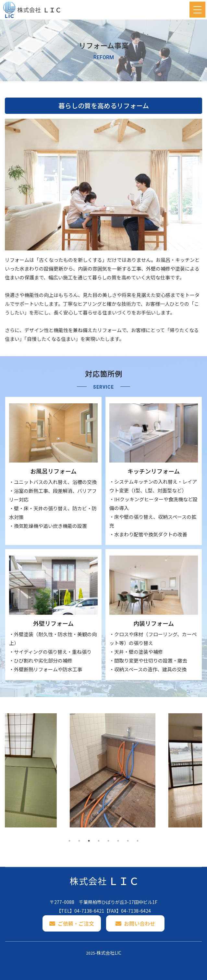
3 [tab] (89, 841)
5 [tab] (108, 841)
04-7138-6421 (89, 911)
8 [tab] (138, 841)
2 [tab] (79, 841)
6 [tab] (118, 841)
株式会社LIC (109, 953)
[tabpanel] (54, 771)
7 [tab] (128, 841)
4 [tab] (99, 841)
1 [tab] (69, 841)
